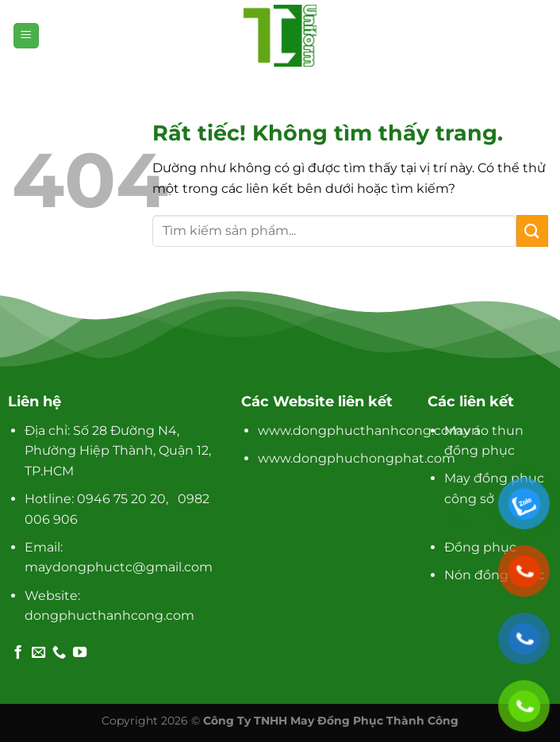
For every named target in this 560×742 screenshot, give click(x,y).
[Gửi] (532, 231)
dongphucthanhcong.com (109, 615)
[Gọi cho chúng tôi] (59, 653)
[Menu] (26, 36)
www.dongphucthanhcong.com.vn (369, 431)
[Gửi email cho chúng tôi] (38, 653)
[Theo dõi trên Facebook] (18, 653)
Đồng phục (480, 547)
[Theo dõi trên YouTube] (80, 653)
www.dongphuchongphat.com (357, 458)
